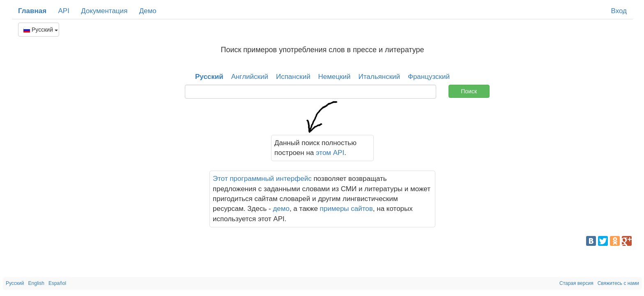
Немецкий (335, 77)
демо (281, 209)
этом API (330, 153)
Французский (429, 77)
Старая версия (576, 283)
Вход (619, 11)
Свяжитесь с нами (618, 283)
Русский (41, 30)
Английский (250, 77)
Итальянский (379, 77)
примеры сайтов (346, 209)
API (63, 11)
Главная (32, 11)
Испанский (293, 77)
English (36, 283)
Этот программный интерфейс (262, 179)
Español (57, 283)
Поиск (469, 91)
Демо (148, 11)
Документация (104, 11)
